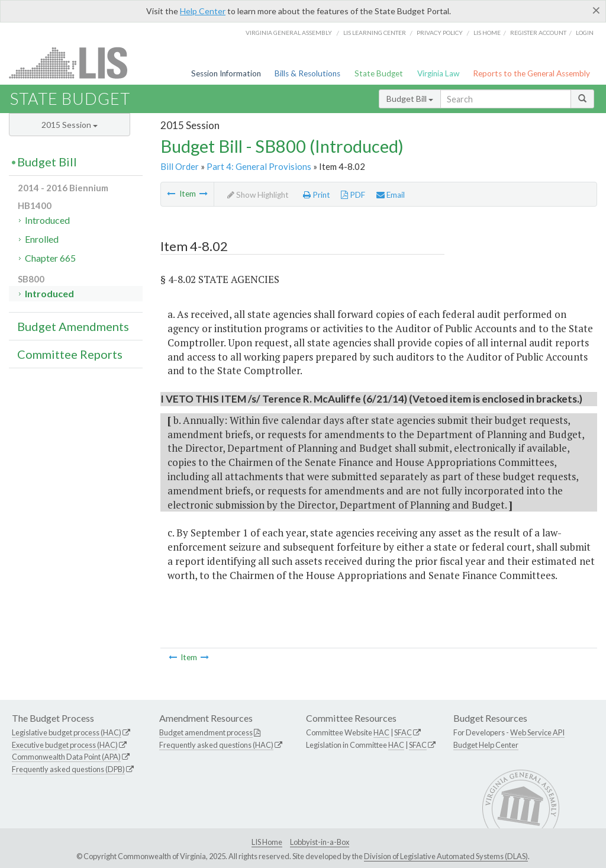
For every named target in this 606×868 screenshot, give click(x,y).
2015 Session (70, 125)
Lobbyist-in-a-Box (320, 842)
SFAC (403, 732)
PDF (353, 195)
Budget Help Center (486, 745)
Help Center (203, 11)
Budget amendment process (206, 732)
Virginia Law (438, 73)
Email (391, 195)
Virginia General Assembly (289, 33)
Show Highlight (258, 195)
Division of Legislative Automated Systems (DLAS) (446, 856)
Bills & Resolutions (307, 73)
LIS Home (267, 842)
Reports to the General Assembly (531, 73)
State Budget (379, 73)
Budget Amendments (73, 326)
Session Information (226, 73)
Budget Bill (410, 99)
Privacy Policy (440, 33)
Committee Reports (70, 354)
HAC (381, 732)
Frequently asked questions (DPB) (68, 769)
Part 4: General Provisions (259, 166)
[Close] (596, 10)
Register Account (538, 33)
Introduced (47, 220)
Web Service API (537, 732)
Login (585, 33)
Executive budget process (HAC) (65, 745)
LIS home (487, 33)
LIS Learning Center (375, 33)
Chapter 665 (50, 258)
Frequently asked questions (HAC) (216, 745)
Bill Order (180, 166)
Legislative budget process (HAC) (67, 732)
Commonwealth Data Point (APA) (66, 757)
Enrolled (42, 239)
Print (317, 195)
